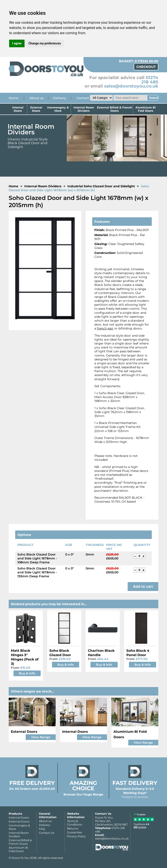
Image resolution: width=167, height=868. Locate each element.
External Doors (36, 109)
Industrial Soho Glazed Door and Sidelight (101, 186)
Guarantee (74, 832)
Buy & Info (27, 673)
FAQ (42, 829)
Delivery (60, 98)
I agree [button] (17, 43)
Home (13, 98)
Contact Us (47, 833)
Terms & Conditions (74, 823)
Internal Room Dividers (84, 109)
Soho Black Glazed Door (60, 653)
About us (37, 98)
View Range (41, 737)
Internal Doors (18, 109)
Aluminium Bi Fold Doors (146, 109)
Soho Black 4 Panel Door (138, 653)
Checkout (146, 67)
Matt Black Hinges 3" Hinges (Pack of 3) (25, 657)
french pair (105, 329)
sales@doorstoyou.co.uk (131, 86)
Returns (73, 828)
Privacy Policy (76, 836)
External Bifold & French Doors (115, 109)
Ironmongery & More (58, 109)
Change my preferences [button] (45, 43)
